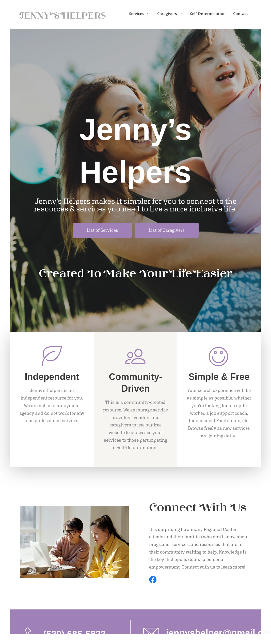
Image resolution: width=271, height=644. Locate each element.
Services (137, 13)
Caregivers (167, 13)
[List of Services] (102, 230)
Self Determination (208, 13)
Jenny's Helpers (63, 15)
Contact (241, 13)
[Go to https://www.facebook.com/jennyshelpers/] (153, 580)
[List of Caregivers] (167, 230)
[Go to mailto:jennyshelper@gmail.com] (196, 633)
